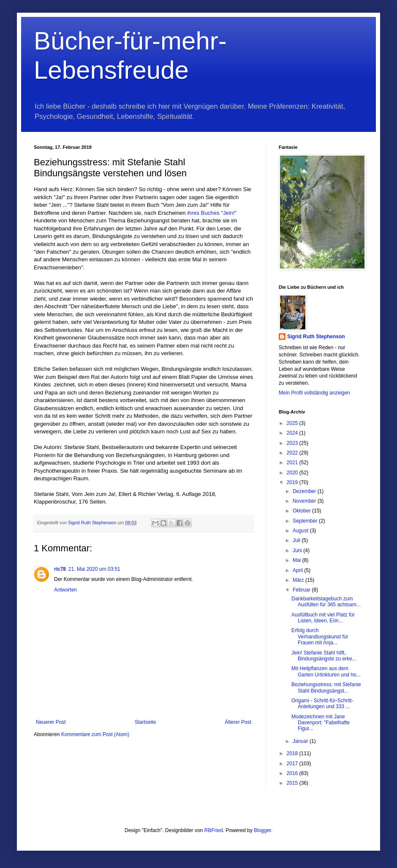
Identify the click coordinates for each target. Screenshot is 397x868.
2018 (293, 753)
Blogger (262, 830)
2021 (293, 463)
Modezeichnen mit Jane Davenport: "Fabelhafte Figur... (321, 723)
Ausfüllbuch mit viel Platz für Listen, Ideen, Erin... (323, 618)
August (301, 531)
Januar (301, 741)
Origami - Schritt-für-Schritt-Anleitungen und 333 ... (322, 704)
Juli (297, 540)
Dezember (305, 491)
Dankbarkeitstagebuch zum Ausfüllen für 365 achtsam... (326, 602)
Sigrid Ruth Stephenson (316, 337)
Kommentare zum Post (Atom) (95, 734)
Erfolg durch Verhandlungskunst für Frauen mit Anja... (320, 637)
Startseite (145, 722)
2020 (293, 473)
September (306, 521)
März (299, 580)
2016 (293, 773)
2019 (293, 482)
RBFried (214, 830)
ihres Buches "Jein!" (212, 213)
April (298, 570)
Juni (298, 550)
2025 (293, 423)
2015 (293, 783)
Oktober (302, 511)
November (305, 501)
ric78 (60, 569)
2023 (293, 443)
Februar (302, 590)
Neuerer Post (51, 722)
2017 (293, 764)
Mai (298, 560)
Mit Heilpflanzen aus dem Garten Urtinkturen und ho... (326, 671)
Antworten (65, 590)
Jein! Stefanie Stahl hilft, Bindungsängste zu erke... (324, 656)
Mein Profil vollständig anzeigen (314, 393)
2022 (293, 453)
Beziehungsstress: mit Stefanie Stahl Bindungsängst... (326, 687)
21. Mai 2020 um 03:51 (94, 569)
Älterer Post (238, 722)
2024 (293, 433)
